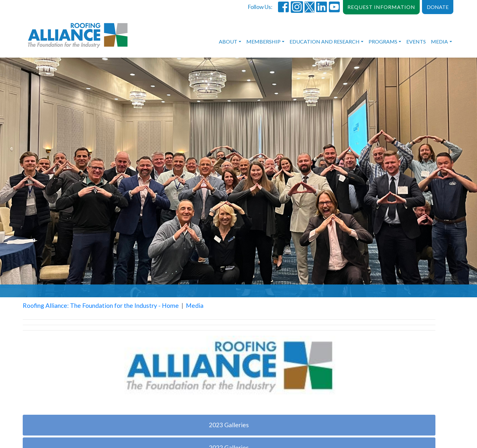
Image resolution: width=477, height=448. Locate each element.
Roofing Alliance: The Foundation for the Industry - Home (101, 305)
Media (439, 41)
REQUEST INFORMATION (381, 7)
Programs (383, 41)
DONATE (438, 7)
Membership (263, 41)
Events (416, 41)
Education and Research (325, 41)
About (228, 41)
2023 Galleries (229, 425)
